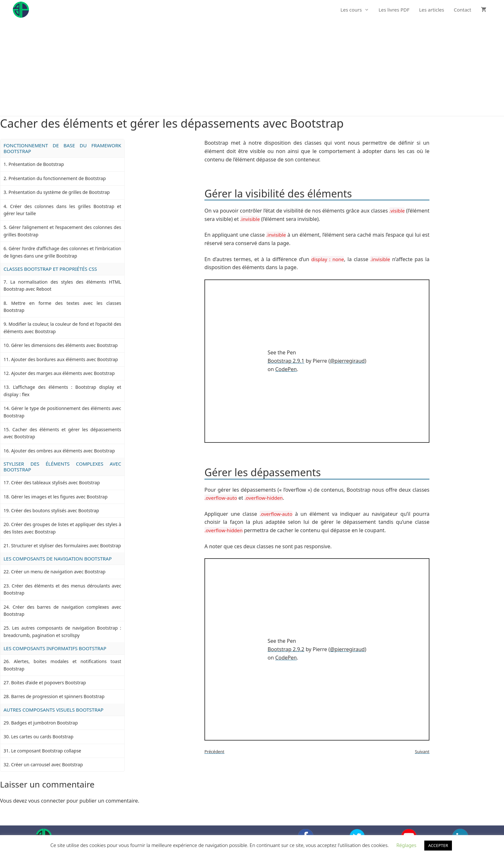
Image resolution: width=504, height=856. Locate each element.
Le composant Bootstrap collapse (46, 751)
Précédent (214, 751)
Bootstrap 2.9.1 (286, 361)
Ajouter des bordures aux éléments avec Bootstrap (64, 359)
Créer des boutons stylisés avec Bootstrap (55, 510)
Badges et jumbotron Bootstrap (44, 723)
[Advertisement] (252, 68)
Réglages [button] (406, 845)
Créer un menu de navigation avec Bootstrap (58, 572)
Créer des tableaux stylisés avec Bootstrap (55, 483)
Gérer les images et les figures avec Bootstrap (59, 497)
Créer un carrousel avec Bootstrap (47, 765)
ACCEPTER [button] (438, 845)
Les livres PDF (394, 10)
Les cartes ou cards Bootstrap (42, 737)
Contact (463, 10)
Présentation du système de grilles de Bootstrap (59, 192)
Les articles (432, 10)
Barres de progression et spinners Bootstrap (58, 696)
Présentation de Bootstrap (36, 164)
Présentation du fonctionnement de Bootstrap (57, 178)
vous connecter (47, 801)
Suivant (422, 751)
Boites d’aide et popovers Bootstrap (48, 683)
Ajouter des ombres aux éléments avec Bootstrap (63, 451)
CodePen (286, 369)
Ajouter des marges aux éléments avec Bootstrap (63, 373)
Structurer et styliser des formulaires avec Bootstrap (66, 546)
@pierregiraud (347, 361)
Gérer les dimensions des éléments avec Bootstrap (64, 345)
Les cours (357, 10)
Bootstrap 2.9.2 (286, 649)
